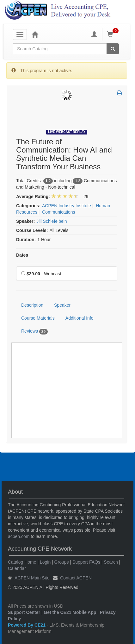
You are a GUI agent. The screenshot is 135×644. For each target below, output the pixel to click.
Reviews (34, 331)
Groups (62, 562)
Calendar (17, 568)
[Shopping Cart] (114, 34)
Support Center (24, 612)
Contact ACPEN (76, 578)
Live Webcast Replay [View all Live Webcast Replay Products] (67, 132)
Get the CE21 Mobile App (70, 612)
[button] (119, 93)
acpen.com (19, 536)
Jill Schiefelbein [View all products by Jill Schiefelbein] (52, 221)
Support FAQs (86, 562)
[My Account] (94, 34)
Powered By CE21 (27, 625)
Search (111, 562)
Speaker (62, 305)
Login (45, 562)
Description (32, 305)
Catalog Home (22, 562)
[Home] (35, 34)
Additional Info (80, 318)
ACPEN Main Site (32, 578)
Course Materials (38, 318)
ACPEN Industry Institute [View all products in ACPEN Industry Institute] (67, 206)
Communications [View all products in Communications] (58, 212)
